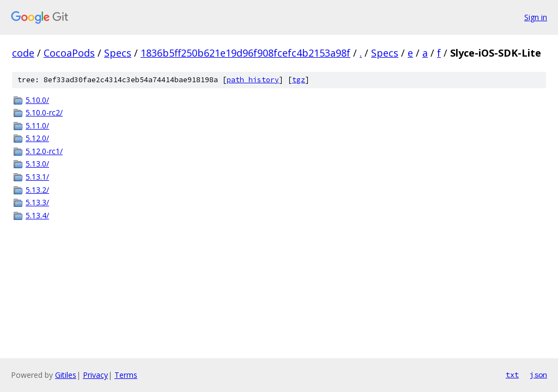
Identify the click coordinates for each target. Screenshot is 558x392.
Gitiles (66, 375)
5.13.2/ (37, 190)
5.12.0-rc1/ (44, 151)
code (23, 53)
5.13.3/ (37, 202)
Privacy (95, 375)
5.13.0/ (37, 164)
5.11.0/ (37, 125)
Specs (118, 53)
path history (253, 80)
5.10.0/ (37, 100)
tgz (299, 80)
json (538, 375)
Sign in (536, 17)
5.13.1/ (37, 177)
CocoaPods (69, 53)
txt (512, 375)
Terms (126, 375)
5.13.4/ (37, 215)
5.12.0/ (37, 138)
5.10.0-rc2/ (44, 112)
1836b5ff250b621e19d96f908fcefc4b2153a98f (245, 53)
